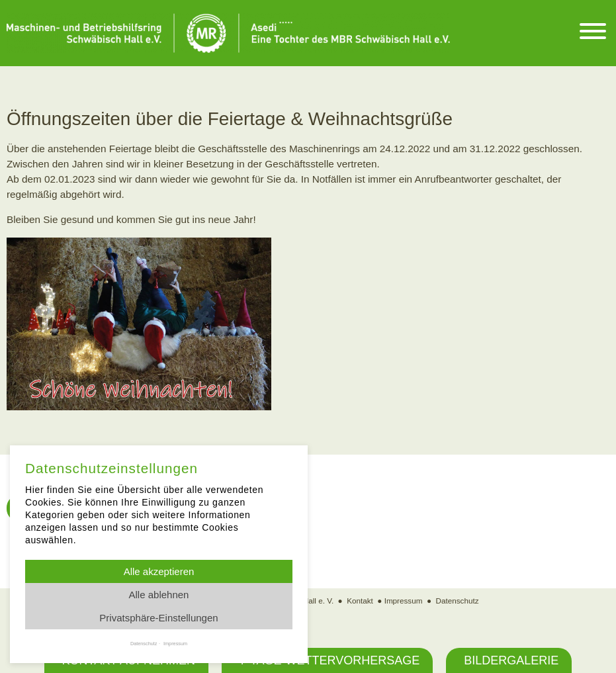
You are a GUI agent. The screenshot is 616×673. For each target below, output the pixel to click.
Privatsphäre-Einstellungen (158, 618)
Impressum (404, 601)
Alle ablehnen (159, 595)
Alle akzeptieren (159, 571)
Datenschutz (458, 601)
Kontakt (360, 601)
